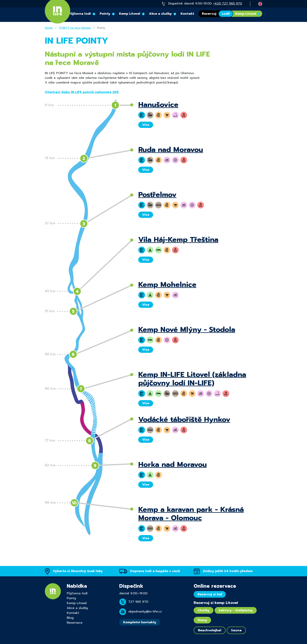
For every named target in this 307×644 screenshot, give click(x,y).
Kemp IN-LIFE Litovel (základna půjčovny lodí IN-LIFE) (192, 379)
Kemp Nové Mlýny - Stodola (187, 330)
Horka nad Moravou (172, 464)
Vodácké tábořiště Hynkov (184, 419)
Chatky (204, 610)
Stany (202, 620)
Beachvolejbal (210, 630)
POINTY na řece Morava (75, 28)
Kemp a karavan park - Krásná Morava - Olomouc (191, 514)
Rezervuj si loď (210, 594)
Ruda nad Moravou (171, 150)
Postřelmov (157, 195)
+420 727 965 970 (228, 4)
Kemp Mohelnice (167, 285)
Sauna (236, 630)
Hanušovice (158, 105)
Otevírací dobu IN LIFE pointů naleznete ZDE (82, 92)
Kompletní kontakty (140, 622)
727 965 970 (138, 602)
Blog (70, 618)
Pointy (105, 14)
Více (146, 125)
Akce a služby (160, 14)
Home (49, 28)
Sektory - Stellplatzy (236, 610)
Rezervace (75, 623)
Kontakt (187, 14)
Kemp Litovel (130, 14)
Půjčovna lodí (77, 593)
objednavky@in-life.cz (145, 612)
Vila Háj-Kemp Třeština (178, 240)
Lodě (226, 14)
